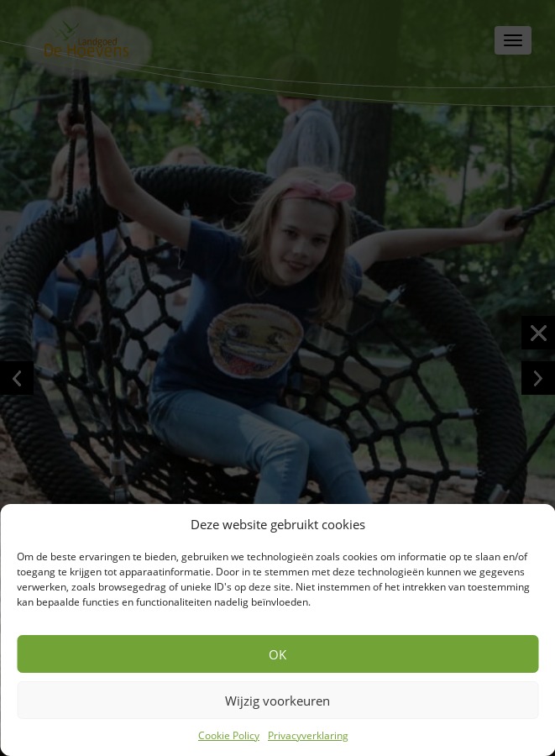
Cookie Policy (229, 735)
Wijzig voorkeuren (277, 701)
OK (277, 654)
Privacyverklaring (308, 735)
